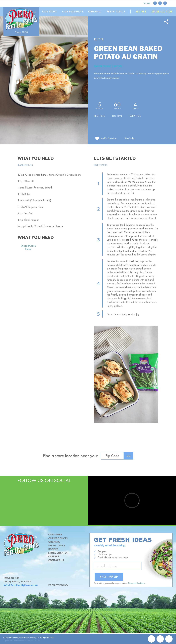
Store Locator (162, 12)
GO (128, 456)
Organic (95, 12)
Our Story (50, 12)
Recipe (99, 39)
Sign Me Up (109, 577)
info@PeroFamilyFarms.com (21, 585)
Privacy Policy (58, 585)
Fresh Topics (116, 12)
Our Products (73, 12)
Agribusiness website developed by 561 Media (22, 640)
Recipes (141, 12)
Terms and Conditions (136, 583)
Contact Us (56, 560)
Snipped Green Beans (28, 247)
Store (147, 3)
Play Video (130, 138)
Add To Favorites (109, 138)
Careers (54, 556)
